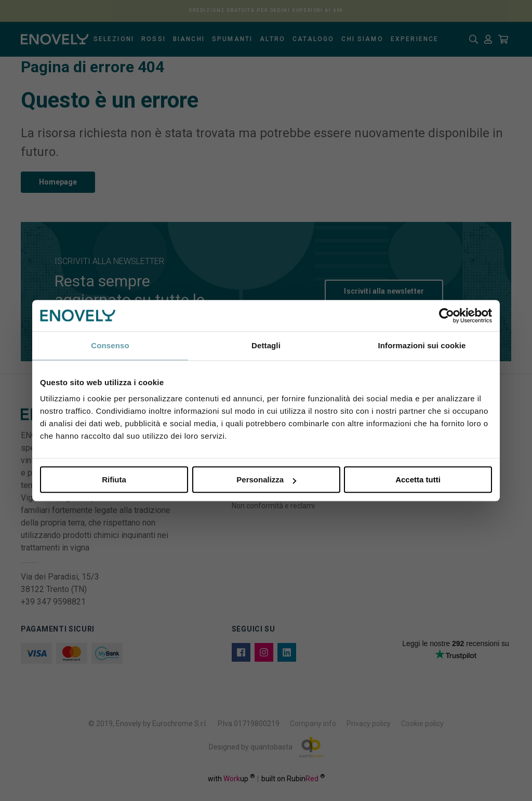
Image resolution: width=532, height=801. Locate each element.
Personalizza (266, 480)
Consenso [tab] (110, 345)
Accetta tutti (418, 480)
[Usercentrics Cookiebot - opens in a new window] (447, 316)
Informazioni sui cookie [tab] (422, 345)
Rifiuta (114, 480)
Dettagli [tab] (266, 345)
